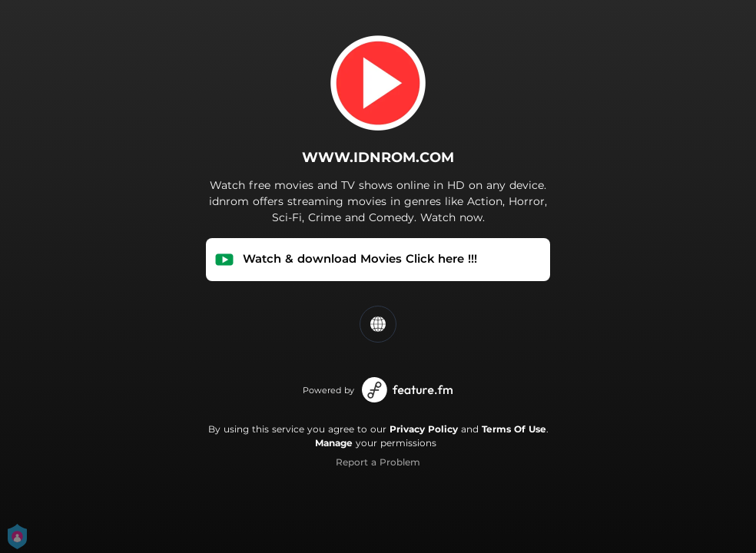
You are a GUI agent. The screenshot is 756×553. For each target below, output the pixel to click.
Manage (334, 443)
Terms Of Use (514, 429)
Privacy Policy (424, 429)
